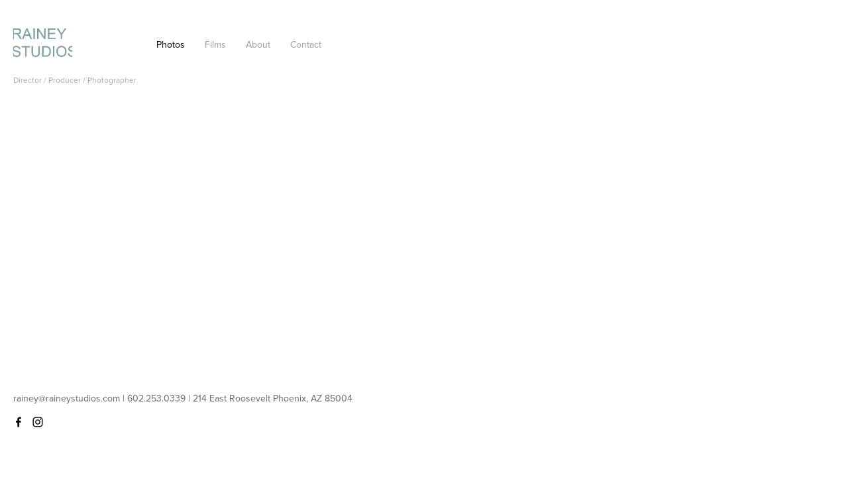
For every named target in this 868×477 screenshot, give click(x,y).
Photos (171, 44)
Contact (306, 44)
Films (215, 44)
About (258, 44)
